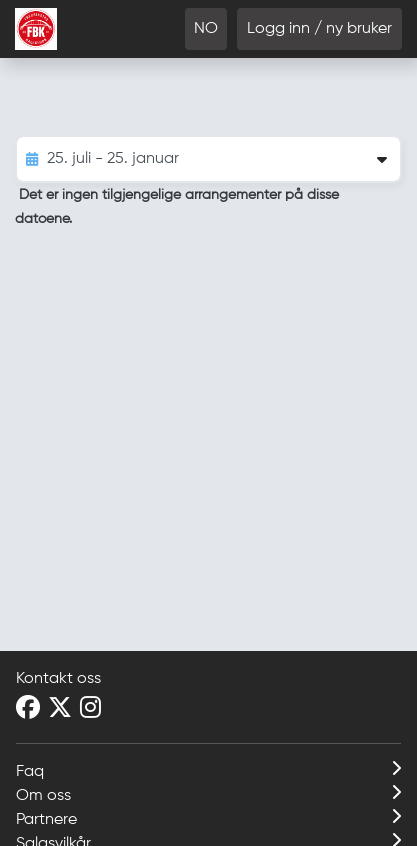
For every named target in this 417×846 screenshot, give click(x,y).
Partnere (208, 818)
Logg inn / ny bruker (319, 29)
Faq (208, 770)
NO (206, 29)
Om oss (208, 794)
